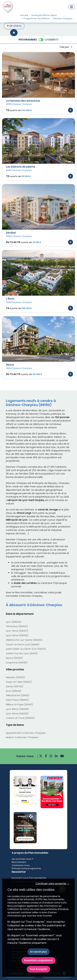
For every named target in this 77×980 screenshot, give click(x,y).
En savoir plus (38, 952)
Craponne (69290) (17, 663)
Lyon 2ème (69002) (17, 635)
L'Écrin (10, 299)
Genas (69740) (14, 686)
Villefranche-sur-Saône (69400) (24, 640)
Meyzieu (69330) (15, 677)
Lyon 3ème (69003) (17, 714)
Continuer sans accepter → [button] (53, 884)
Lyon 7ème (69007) (17, 631)
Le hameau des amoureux (23, 101)
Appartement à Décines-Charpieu (26, 733)
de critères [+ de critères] (14, 26)
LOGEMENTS (52, 40)
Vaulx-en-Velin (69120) (19, 682)
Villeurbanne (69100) (18, 695)
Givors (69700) (14, 658)
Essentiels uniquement (38, 960)
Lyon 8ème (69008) (17, 709)
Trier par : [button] (65, 47)
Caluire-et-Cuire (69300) (20, 718)
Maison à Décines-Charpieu (22, 737)
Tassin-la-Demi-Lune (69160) (23, 645)
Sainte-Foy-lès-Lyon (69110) (22, 653)
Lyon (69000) (14, 622)
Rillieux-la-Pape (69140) (19, 704)
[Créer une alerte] (14, 33)
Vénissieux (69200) (17, 626)
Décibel (11, 233)
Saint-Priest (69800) (17, 700)
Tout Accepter (38, 969)
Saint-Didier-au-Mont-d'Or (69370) (26, 649)
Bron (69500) (14, 691)
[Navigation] (72, 7)
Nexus (10, 365)
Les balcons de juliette (21, 167)
